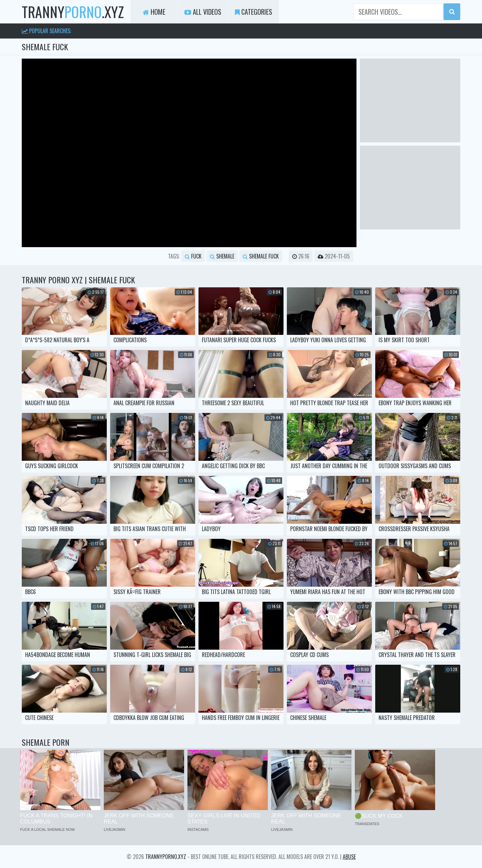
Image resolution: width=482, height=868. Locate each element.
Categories (254, 12)
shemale (222, 256)
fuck (193, 256)
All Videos (203, 12)
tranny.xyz (73, 12)
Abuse (349, 857)
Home (154, 12)
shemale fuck (261, 256)
